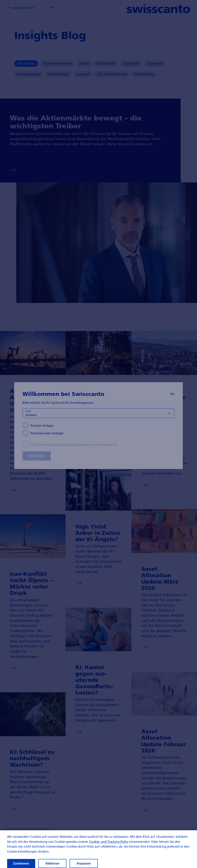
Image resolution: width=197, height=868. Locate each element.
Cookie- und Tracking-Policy (109, 846)
